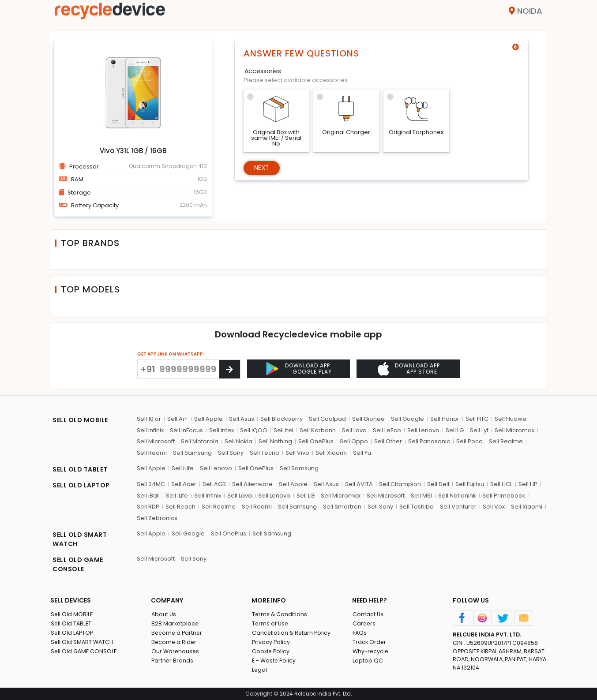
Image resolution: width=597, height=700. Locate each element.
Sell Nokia (238, 440)
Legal (259, 669)
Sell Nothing (275, 440)
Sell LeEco (387, 429)
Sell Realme (506, 440)
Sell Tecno (265, 452)
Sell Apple (208, 418)
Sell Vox (494, 506)
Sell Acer (184, 483)
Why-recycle (371, 650)
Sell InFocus (186, 429)
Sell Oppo (354, 440)
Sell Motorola (200, 440)
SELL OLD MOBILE (80, 419)
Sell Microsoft (156, 440)
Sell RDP (148, 506)
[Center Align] (230, 369)
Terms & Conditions (280, 613)
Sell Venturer (458, 506)
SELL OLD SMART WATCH (80, 538)
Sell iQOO (254, 429)
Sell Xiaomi (331, 452)
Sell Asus (242, 418)
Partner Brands (172, 660)
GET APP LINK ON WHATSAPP (170, 354)
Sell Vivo (297, 452)
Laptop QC (367, 660)
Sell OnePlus (316, 440)
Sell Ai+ (178, 418)
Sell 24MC (151, 483)
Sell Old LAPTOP (72, 632)
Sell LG (455, 429)
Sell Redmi (152, 452)
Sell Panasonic (429, 440)
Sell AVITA (359, 483)
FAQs (359, 632)
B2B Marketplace (175, 623)
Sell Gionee (368, 418)
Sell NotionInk (457, 495)
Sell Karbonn (318, 429)
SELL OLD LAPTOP (81, 484)
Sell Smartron (342, 506)
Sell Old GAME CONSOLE (84, 650)
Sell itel (283, 429)
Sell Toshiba (417, 506)
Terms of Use (270, 623)
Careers (364, 623)
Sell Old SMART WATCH (83, 641)
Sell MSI (421, 495)
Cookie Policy (271, 650)
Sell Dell (438, 483)
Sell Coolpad (327, 418)
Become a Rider (174, 641)
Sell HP (528, 483)
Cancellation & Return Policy (292, 632)
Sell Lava (354, 429)
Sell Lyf (479, 429)
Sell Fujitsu (470, 483)
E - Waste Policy (274, 660)
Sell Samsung (192, 452)
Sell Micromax (514, 429)
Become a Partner (177, 632)
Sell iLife (183, 467)
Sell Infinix (150, 429)
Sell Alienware (252, 483)
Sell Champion (400, 483)
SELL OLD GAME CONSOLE (78, 563)
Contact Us (368, 613)
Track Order (369, 641)
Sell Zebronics (157, 517)
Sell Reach (180, 506)
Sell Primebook (504, 495)
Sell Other (388, 440)
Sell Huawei (511, 418)
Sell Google (407, 418)
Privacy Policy (271, 641)
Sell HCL (501, 483)
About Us (164, 613)
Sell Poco (469, 440)
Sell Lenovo (423, 429)
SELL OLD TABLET (80, 468)
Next (263, 168)
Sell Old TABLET (71, 623)
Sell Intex (222, 429)
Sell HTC (477, 418)
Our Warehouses (175, 650)
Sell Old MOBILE (72, 613)
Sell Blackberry (282, 418)
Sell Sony (231, 452)
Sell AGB (214, 483)
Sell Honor (445, 418)
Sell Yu (362, 452)
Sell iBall (148, 495)
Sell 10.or (149, 418)
